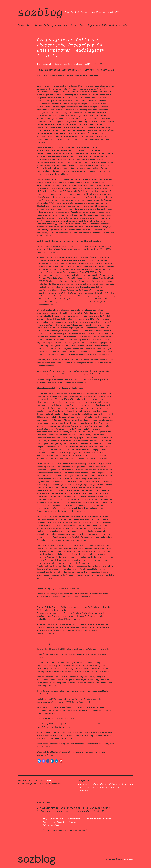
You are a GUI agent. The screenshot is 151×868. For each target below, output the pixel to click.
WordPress (129, 859)
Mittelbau (115, 784)
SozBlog (40, 12)
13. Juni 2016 (51, 825)
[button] (39, 761)
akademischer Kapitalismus (93, 784)
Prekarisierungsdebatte (91, 787)
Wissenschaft (85, 791)
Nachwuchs (127, 784)
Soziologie (52, 780)
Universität (112, 787)
